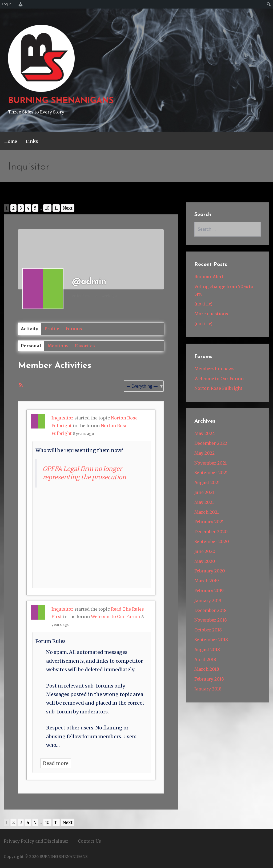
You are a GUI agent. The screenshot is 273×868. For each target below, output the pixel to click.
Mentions (58, 346)
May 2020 (205, 561)
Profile (52, 329)
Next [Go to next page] (68, 208)
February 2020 (210, 571)
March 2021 (207, 512)
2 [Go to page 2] (13, 208)
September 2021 (211, 473)
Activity (29, 329)
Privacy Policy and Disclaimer (36, 841)
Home (11, 141)
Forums (74, 329)
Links (32, 141)
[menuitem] (20, 4)
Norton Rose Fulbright (218, 388)
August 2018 (207, 650)
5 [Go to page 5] (35, 208)
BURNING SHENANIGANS (61, 101)
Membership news (214, 369)
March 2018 (207, 669)
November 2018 (211, 620)
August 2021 (207, 482)
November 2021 (210, 463)
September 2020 (212, 541)
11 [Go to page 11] (56, 208)
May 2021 (204, 502)
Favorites (85, 346)
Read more (56, 763)
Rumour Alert (209, 277)
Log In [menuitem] (7, 4)
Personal (31, 346)
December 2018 (210, 610)
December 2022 (211, 443)
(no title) (203, 304)
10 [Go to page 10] (47, 208)
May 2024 (205, 433)
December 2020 (211, 532)
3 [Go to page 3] (21, 208)
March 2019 (207, 581)
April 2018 (205, 659)
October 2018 (208, 630)
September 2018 (211, 640)
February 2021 (209, 522)
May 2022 (204, 453)
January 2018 (208, 689)
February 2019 (209, 591)
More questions (211, 314)
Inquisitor (62, 418)
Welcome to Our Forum (116, 616)
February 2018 (209, 679)
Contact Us (89, 841)
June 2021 (204, 492)
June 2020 (205, 551)
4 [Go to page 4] (28, 208)
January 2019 (208, 600)
